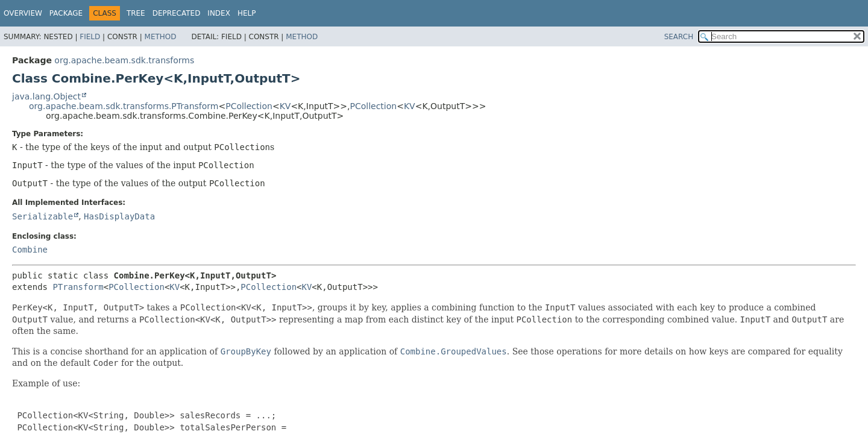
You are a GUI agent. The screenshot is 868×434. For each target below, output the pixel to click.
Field (90, 37)
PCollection (249, 106)
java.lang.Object (46, 96)
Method (161, 37)
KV (285, 106)
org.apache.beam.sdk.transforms (124, 60)
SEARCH (679, 37)
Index (219, 13)
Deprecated (177, 13)
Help (247, 13)
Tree (136, 13)
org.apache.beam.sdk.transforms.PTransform (124, 106)
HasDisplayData (119, 216)
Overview (23, 13)
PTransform (78, 287)
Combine (30, 250)
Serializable (42, 216)
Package (66, 13)
